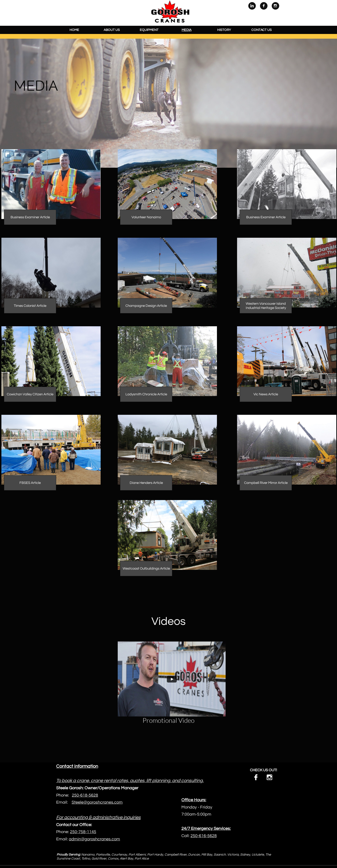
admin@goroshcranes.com (94, 839)
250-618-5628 (85, 795)
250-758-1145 (83, 832)
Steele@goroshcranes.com (97, 802)
